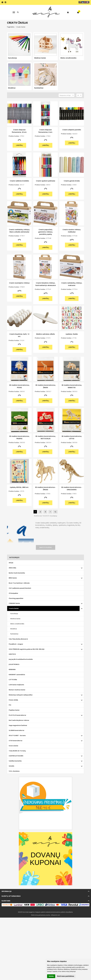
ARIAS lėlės (12, 568)
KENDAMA (12, 669)
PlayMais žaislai (14, 710)
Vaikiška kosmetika (15, 761)
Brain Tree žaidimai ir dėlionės (19, 583)
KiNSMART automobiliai (17, 675)
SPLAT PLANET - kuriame (17, 735)
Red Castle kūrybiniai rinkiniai (19, 720)
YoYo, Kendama (14, 771)
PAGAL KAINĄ (13, 700)
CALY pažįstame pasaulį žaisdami (20, 588)
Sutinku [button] (51, 976)
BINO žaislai (13, 578)
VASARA (11, 766)
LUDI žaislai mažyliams (16, 685)
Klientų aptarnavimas (11, 896)
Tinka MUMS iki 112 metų (17, 751)
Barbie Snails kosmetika (17, 573)
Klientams (6, 901)
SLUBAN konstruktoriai (17, 730)
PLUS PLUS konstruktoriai (17, 715)
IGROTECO (12, 654)
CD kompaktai (13, 593)
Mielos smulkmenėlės (17, 624)
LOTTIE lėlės (13, 680)
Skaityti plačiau (46, 547)
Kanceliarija (14, 613)
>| (55, 512)
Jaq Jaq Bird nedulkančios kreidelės (21, 659)
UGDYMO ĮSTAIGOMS (16, 756)
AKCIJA (11, 563)
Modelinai (14, 629)
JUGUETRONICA (14, 664)
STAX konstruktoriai (16, 741)
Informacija (7, 891)
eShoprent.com (55, 915)
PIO (10, 705)
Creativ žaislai (14, 608)
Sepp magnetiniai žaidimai (18, 725)
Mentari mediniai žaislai (17, 690)
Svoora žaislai (13, 746)
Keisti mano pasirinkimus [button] (66, 976)
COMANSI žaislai (14, 603)
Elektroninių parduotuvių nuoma (41, 915)
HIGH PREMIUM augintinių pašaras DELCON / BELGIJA (27, 649)
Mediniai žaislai (15, 619)
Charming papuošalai (16, 598)
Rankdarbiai (14, 634)
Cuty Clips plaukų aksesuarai (18, 639)
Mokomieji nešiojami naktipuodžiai (21, 695)
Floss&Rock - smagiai (16, 644)
